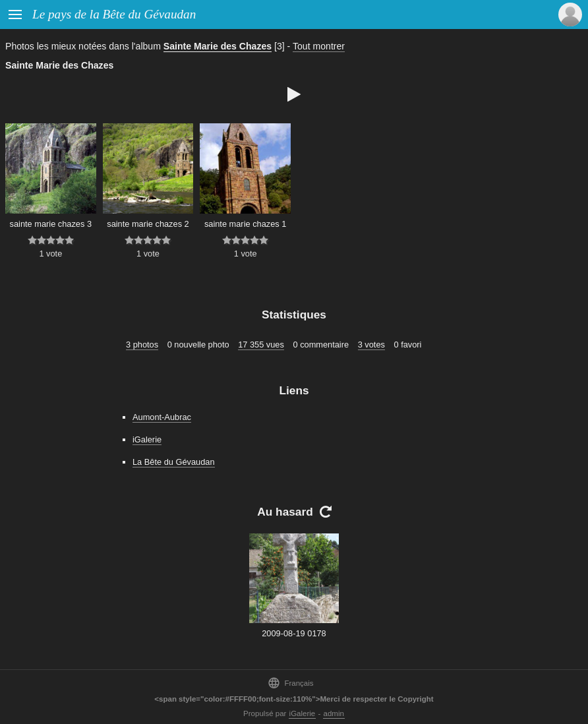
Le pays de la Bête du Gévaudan (114, 14)
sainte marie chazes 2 (148, 224)
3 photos (142, 345)
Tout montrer (319, 46)
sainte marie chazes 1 (245, 224)
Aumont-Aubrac (162, 417)
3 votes (371, 345)
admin (334, 713)
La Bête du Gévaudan (174, 462)
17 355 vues (261, 345)
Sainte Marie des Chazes (218, 46)
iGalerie (147, 439)
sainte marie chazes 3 (51, 224)
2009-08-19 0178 (294, 633)
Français (290, 683)
